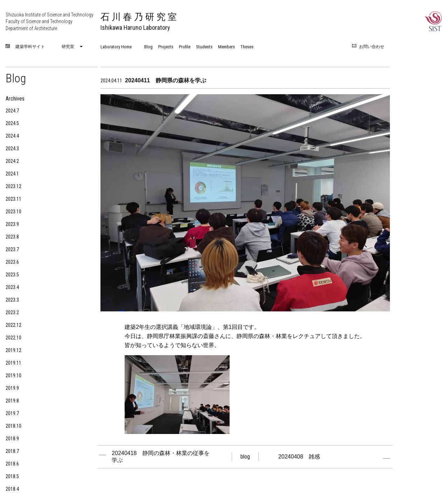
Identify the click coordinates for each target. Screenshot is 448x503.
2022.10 (13, 338)
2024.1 (12, 174)
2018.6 (12, 464)
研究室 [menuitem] (68, 47)
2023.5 (12, 275)
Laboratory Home (116, 47)
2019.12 (13, 350)
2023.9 (12, 224)
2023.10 (13, 212)
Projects (166, 47)
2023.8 (12, 237)
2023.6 (12, 262)
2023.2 (12, 312)
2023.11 (13, 199)
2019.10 (13, 375)
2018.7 (12, 451)
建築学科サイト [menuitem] (30, 47)
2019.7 (12, 413)
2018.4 (12, 489)
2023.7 (12, 249)
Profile (185, 47)
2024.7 (12, 111)
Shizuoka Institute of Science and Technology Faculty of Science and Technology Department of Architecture (50, 22)
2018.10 (13, 426)
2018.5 (12, 476)
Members (226, 47)
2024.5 (12, 123)
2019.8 (12, 401)
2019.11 (13, 363)
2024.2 (12, 161)
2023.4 (12, 287)
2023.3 (12, 300)
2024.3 (12, 149)
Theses (247, 47)
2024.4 (12, 136)
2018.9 (12, 439)
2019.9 (12, 388)
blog (245, 457)
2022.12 (13, 325)
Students (204, 47)
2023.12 (13, 186)
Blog (148, 47)
